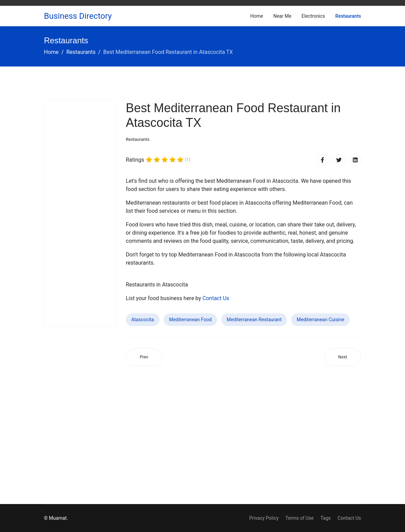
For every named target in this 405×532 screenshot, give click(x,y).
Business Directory (78, 16)
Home (257, 16)
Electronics (313, 16)
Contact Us (216, 298)
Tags (326, 518)
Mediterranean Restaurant (254, 320)
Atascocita (143, 320)
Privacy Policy (264, 518)
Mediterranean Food (190, 320)
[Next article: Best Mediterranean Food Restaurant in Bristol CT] (343, 357)
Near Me (282, 16)
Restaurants (348, 16)
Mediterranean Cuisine (320, 320)
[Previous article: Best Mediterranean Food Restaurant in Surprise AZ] (144, 357)
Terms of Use (299, 518)
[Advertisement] (80, 213)
